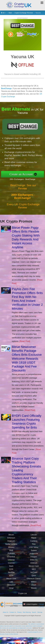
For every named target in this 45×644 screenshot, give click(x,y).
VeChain (34, 573)
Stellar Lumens (11, 545)
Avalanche (34, 555)
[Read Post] (25, 341)
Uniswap (11, 561)
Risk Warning (27, 612)
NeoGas (11, 573)
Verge (11, 589)
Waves (34, 589)
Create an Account (22, 174)
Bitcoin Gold (11, 580)
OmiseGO (11, 586)
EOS (11, 570)
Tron (34, 545)
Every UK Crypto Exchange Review (23, 207)
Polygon (34, 558)
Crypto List (22, 593)
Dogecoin (11, 542)
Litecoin (34, 536)
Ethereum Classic (34, 580)
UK (4, 13)
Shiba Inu (34, 561)
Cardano (34, 542)
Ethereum (11, 539)
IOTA (11, 577)
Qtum (34, 577)
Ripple (34, 539)
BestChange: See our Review (23, 188)
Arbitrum (34, 564)
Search (34, 612)
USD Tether (34, 548)
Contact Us (13, 612)
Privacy (19, 612)
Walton (34, 583)
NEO (34, 570)
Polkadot (11, 555)
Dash (11, 567)
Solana (34, 552)
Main (10, 13)
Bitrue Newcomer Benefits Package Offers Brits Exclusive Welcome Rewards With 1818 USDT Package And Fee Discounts (27, 359)
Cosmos (11, 564)
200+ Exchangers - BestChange (24, 179)
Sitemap (40, 612)
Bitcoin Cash (34, 567)
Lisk (11, 583)
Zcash (34, 586)
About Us (5, 612)
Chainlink (11, 558)
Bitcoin (11, 536)
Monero (11, 548)
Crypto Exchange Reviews (24, 13)
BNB (11, 552)
